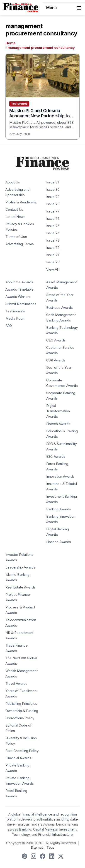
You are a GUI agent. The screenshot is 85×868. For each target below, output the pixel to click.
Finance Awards (59, 542)
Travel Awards (16, 684)
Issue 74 (53, 233)
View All (52, 270)
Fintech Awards (58, 424)
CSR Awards (56, 360)
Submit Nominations (21, 304)
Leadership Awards (20, 567)
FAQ (9, 326)
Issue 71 (52, 255)
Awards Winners (18, 297)
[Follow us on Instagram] (34, 856)
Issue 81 (52, 182)
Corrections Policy (20, 718)
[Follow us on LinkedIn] (52, 856)
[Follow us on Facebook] (43, 856)
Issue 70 (53, 262)
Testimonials (15, 311)
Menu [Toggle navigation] (64, 8)
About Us (13, 182)
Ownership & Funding (22, 711)
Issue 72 (53, 248)
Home (11, 43)
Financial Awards (18, 758)
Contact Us (14, 210)
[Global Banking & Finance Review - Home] (21, 8)
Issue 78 (53, 204)
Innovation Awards (60, 477)
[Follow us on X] (61, 856)
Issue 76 (53, 219)
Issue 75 (53, 226)
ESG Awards (56, 457)
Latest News (15, 217)
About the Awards (19, 282)
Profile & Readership (21, 202)
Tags (50, 848)
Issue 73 (53, 240)
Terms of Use (16, 237)
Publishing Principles (21, 704)
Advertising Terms (20, 244)
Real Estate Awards (21, 587)
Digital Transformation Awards (58, 411)
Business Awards (59, 308)
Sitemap (37, 848)
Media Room (15, 319)
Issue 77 (53, 211)
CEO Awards (56, 340)
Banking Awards (59, 509)
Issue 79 (53, 197)
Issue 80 (53, 190)
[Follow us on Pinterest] (24, 856)
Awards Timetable (19, 289)
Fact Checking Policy (22, 751)
